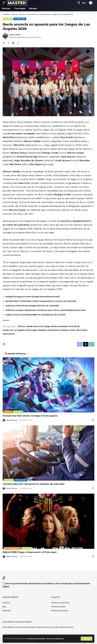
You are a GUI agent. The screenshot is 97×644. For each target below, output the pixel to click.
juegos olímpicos (39, 330)
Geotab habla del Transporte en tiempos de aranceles (34, 484)
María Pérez (54, 330)
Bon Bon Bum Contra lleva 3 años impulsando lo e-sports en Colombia (41, 301)
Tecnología (20, 19)
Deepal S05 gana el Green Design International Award (33, 297)
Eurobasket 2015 (65, 326)
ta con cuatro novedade (21, 133)
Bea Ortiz (38, 326)
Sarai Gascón (9, 334)
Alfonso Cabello (25, 326)
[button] (87, 639)
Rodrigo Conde (67, 330)
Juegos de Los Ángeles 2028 (16, 330)
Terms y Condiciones (55, 639)
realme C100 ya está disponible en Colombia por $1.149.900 (35, 315)
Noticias (8, 19)
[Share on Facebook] (8, 43)
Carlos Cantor (15, 34)
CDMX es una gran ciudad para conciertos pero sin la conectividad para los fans (46, 310)
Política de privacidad (36, 639)
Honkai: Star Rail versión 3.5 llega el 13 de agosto (30, 416)
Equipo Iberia (50, 326)
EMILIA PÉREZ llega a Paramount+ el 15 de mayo (30, 552)
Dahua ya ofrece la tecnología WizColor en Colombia (32, 306)
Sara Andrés (81, 330)
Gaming (8, 412)
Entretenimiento (12, 548)
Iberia (77, 326)
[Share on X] (13, 43)
